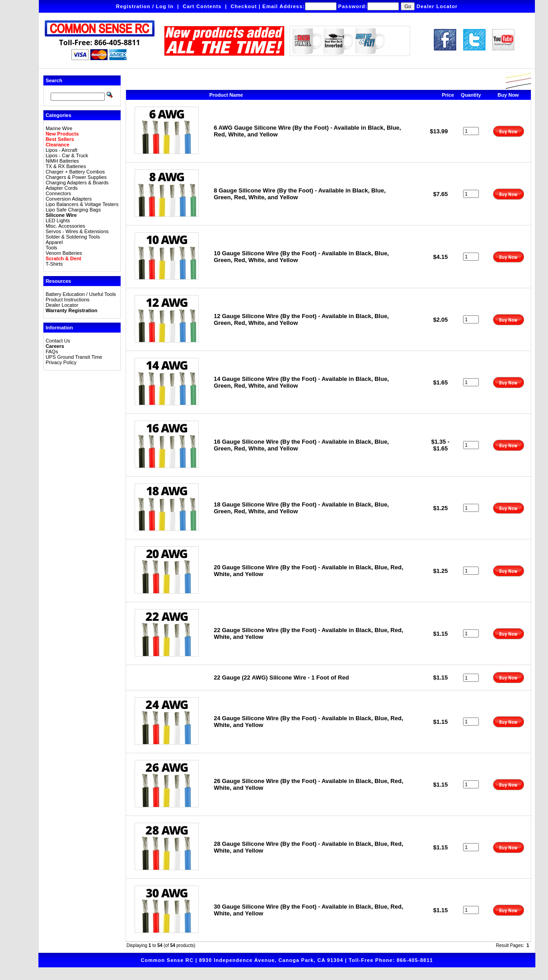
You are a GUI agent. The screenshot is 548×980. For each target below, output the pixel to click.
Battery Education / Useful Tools (81, 294)
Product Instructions (68, 300)
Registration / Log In (145, 6)
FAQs (52, 352)
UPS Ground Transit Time (74, 357)
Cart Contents (202, 6)
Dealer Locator (437, 6)
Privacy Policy (61, 362)
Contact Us (58, 341)
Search (54, 80)
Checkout (244, 6)
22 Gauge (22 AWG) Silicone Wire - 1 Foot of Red (281, 678)
